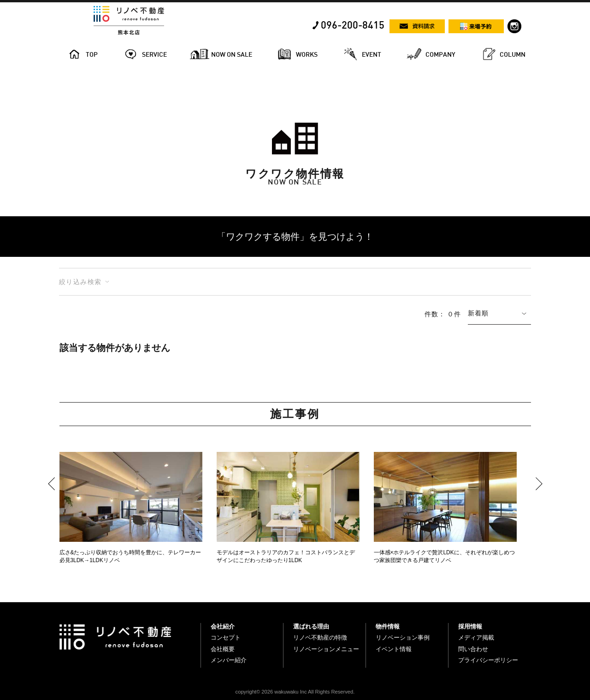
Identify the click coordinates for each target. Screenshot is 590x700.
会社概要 (223, 649)
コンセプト (226, 638)
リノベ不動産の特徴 (320, 638)
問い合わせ (473, 649)
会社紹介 (223, 626)
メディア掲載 (476, 638)
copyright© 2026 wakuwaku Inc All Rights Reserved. (295, 692)
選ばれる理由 (311, 626)
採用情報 (470, 626)
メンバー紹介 (229, 660)
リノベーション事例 (403, 638)
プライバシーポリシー (488, 660)
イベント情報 (394, 649)
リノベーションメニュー (326, 649)
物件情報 (388, 626)
